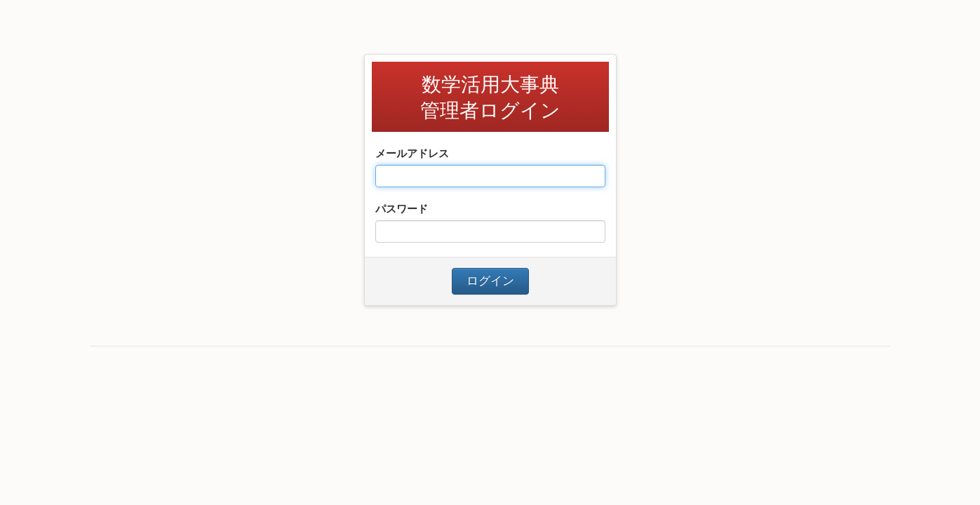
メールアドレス (412, 153)
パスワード (402, 209)
